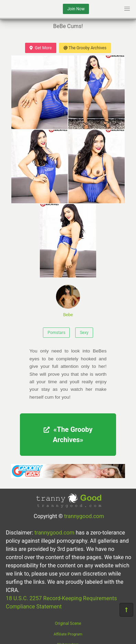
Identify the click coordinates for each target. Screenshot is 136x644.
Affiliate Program (68, 634)
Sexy (84, 333)
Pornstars (56, 333)
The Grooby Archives (85, 48)
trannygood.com (84, 516)
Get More (41, 48)
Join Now (76, 9)
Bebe (68, 301)
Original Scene (68, 623)
